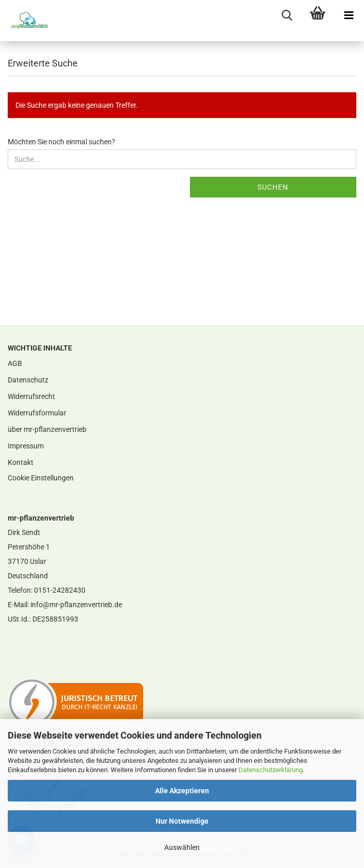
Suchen (273, 187)
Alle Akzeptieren (182, 791)
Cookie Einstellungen (41, 478)
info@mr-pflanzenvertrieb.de (76, 605)
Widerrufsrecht (31, 396)
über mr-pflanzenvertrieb (47, 429)
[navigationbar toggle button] (349, 15)
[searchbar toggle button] (287, 15)
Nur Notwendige (182, 821)
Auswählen (182, 847)
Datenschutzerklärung (271, 770)
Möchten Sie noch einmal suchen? (62, 142)
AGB (15, 363)
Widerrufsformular (37, 413)
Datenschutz (28, 380)
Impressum (26, 446)
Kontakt (21, 462)
